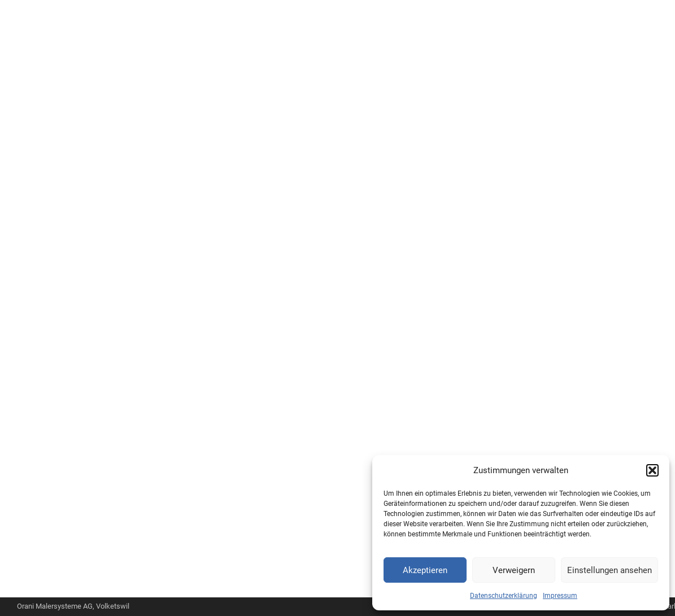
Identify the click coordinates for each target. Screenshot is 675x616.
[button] (652, 470)
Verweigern (514, 570)
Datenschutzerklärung (504, 596)
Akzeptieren (425, 570)
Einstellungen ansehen (609, 570)
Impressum (560, 596)
